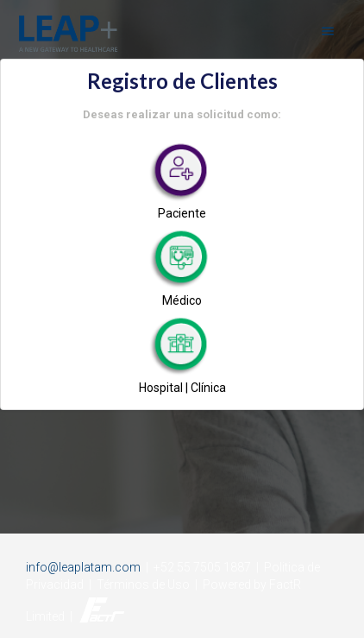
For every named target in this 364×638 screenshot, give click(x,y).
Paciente (182, 213)
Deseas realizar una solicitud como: (182, 114)
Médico (182, 300)
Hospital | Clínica (182, 388)
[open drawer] (332, 32)
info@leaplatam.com (83, 567)
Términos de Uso (143, 584)
